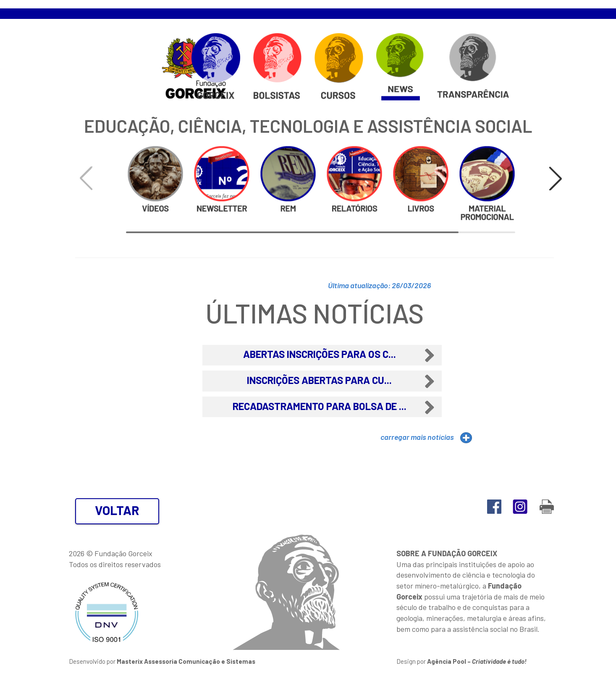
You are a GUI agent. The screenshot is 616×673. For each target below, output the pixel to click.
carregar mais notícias (417, 437)
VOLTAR (117, 510)
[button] (556, 178)
